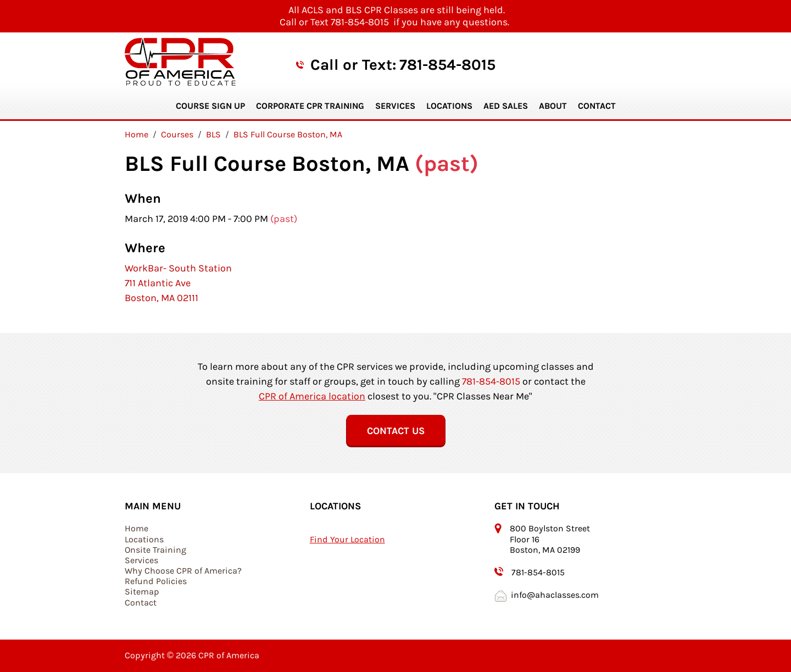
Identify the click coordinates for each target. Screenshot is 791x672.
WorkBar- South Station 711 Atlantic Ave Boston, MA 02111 (178, 283)
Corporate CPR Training (310, 106)
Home (137, 528)
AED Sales (506, 106)
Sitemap (142, 592)
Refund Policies (156, 581)
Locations (449, 106)
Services (395, 106)
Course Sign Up (210, 106)
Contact (597, 106)
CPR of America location (312, 396)
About (553, 106)
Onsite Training (155, 550)
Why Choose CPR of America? (183, 571)
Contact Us (396, 431)
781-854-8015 (447, 65)
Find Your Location (347, 539)
